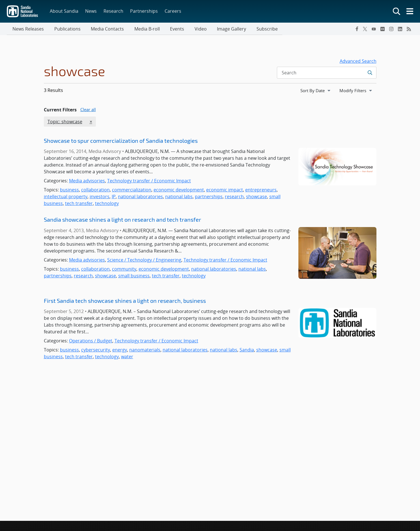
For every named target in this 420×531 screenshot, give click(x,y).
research (234, 197)
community (124, 269)
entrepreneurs (261, 190)
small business (134, 276)
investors (100, 197)
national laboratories (140, 197)
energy (120, 350)
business (69, 190)
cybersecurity (96, 350)
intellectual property (66, 197)
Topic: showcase (65, 122)
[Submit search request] (370, 73)
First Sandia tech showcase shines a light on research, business (125, 301)
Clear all (88, 110)
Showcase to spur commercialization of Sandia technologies (121, 141)
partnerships (209, 197)
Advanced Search (358, 62)
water (127, 357)
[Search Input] (327, 73)
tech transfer (79, 204)
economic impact (225, 190)
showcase (257, 197)
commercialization (132, 190)
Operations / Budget (91, 341)
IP (114, 197)
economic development (179, 190)
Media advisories (87, 181)
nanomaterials (145, 350)
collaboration (95, 190)
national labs (179, 197)
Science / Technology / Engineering (144, 260)
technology (107, 204)
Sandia (247, 350)
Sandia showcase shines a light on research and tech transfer (122, 220)
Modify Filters (358, 91)
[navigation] (316, 91)
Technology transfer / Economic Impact (149, 181)
